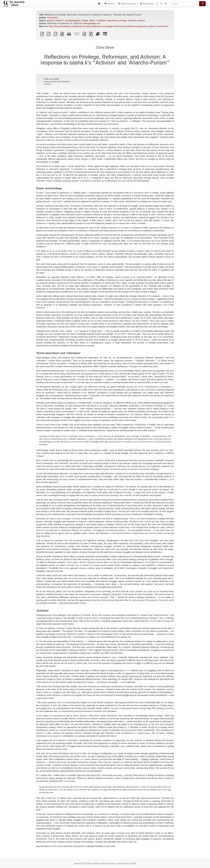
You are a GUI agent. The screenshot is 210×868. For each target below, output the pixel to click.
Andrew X (60, 21)
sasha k (142, 21)
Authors (104, 863)
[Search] (185, 4)
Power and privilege (51, 79)
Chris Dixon (52, 18)
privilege (123, 21)
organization (112, 21)
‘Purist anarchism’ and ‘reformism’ (57, 82)
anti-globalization (73, 21)
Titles (96, 863)
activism (50, 21)
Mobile (133, 863)
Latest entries (122, 863)
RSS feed (88, 863)
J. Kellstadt (101, 21)
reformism (132, 21)
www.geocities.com (92, 23)
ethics (92, 21)
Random (78, 863)
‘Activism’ (47, 84)
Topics (112, 863)
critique (85, 21)
